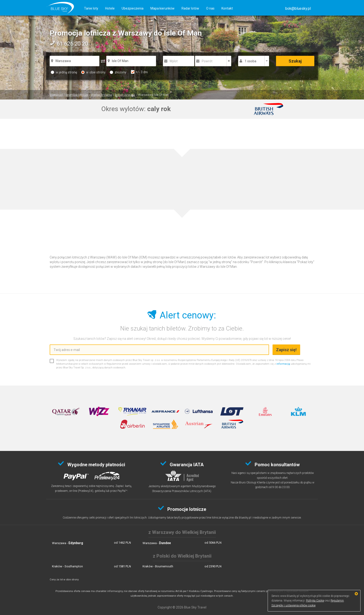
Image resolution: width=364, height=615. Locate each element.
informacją (283, 364)
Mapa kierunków (162, 8)
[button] (298, 8)
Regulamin (337, 601)
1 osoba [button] (250, 61)
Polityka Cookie (315, 601)
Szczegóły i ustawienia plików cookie (293, 605)
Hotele (110, 8)
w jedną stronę (64, 72)
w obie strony (93, 72)
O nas (210, 8)
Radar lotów (190, 8)
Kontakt (227, 8)
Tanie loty (91, 8)
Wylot (174, 61)
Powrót (207, 61)
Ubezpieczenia (133, 8)
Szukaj (295, 61)
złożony (118, 72)
